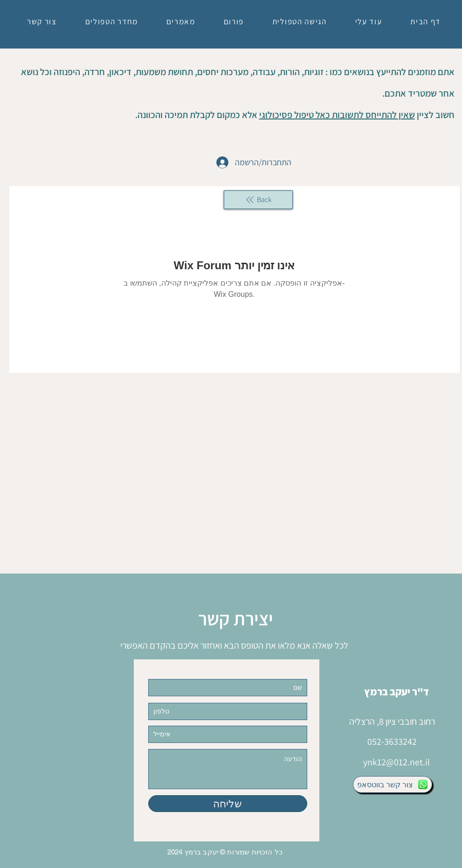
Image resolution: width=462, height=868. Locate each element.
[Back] (258, 200)
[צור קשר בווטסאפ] (393, 784)
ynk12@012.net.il (396, 762)
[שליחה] (228, 804)
